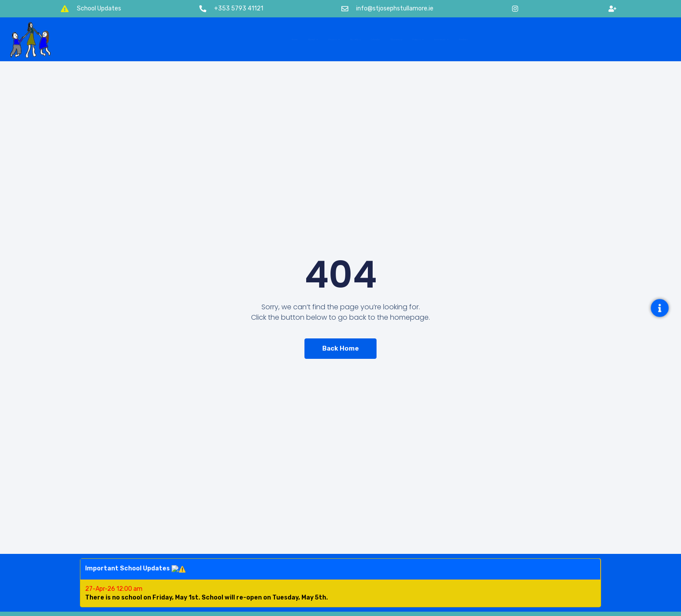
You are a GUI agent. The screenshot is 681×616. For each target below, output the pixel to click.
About (230, 40)
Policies (465, 40)
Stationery (416, 39)
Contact (567, 39)
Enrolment (518, 40)
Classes (277, 40)
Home (190, 39)
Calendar (370, 39)
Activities (325, 39)
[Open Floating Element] (660, 308)
